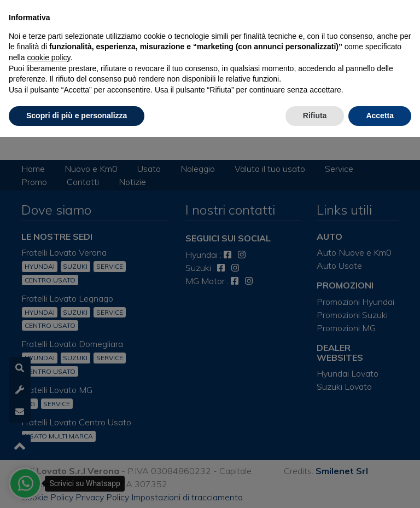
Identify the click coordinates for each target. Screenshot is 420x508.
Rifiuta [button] (315, 116)
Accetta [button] (380, 116)
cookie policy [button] (48, 57)
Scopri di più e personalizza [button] (77, 116)
